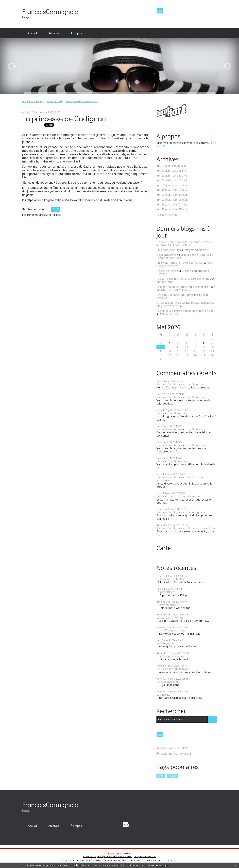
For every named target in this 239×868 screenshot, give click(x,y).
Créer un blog (113, 853)
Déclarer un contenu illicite (73, 860)
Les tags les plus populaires (145, 857)
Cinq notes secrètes (169, 250)
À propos (76, 33)
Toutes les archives (167, 215)
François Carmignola (169, 384)
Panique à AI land (167, 682)
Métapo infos (165, 282)
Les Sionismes (196, 384)
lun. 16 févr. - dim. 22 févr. (172, 190)
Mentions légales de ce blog (98, 860)
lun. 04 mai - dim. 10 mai (171, 166)
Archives (54, 33)
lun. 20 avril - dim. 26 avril (172, 176)
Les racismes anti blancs (171, 579)
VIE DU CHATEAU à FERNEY (173, 290)
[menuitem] (32, 33)
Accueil (32, 33)
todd (161, 776)
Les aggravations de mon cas (82, 101)
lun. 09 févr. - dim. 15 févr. (172, 195)
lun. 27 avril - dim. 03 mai (171, 171)
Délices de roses (166, 271)
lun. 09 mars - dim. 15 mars (173, 185)
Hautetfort (127, 853)
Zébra (160, 413)
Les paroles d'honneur (171, 618)
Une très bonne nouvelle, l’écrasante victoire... (185, 242)
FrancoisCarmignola (50, 11)
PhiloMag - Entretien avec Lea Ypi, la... (180, 263)
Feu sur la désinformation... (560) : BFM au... (183, 279)
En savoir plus (163, 865)
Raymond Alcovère (198, 250)
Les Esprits (163, 695)
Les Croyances (165, 643)
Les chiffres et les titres (171, 630)
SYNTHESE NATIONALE (176, 245)
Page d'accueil (54, 101)
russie (172, 776)
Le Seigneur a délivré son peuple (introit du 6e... (186, 311)
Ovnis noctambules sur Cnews (175, 295)
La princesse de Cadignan (64, 118)
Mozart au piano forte (201, 528)
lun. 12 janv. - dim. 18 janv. (172, 209)
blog (175, 860)
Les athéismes (165, 592)
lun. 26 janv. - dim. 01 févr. (172, 205)
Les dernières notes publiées (120, 857)
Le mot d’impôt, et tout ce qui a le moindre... (183, 287)
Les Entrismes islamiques (185, 496)
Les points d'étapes (32, 101)
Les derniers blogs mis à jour (95, 857)
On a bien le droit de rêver (173, 669)
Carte (164, 548)
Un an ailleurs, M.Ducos (171, 303)
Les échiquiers (196, 512)
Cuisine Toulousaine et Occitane (183, 272)
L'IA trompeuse (166, 605)
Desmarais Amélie (168, 255)
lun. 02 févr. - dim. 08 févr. (172, 200)
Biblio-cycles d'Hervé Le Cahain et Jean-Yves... (185, 256)
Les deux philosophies (170, 656)
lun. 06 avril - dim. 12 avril (172, 180)
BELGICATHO (170, 314)
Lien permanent (34, 209)
